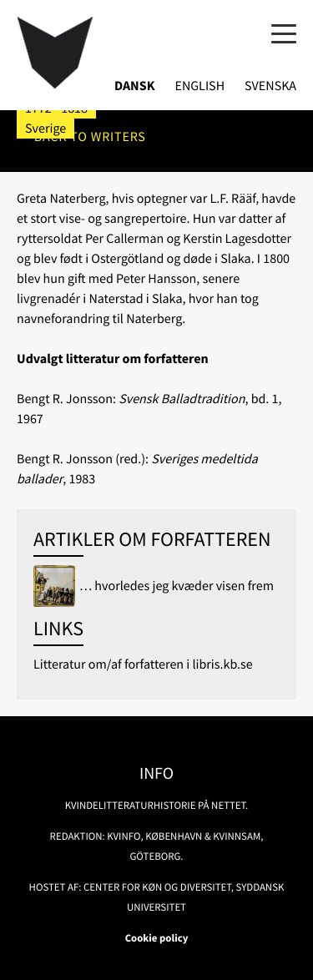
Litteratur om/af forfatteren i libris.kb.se (143, 664)
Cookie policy (157, 938)
